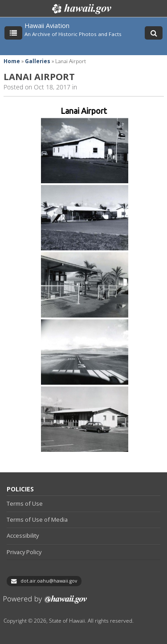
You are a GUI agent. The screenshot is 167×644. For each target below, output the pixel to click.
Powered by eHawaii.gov (45, 603)
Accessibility (23, 535)
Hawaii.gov (81, 9)
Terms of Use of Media (37, 519)
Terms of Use (25, 503)
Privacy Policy (24, 552)
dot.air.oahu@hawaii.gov (49, 581)
